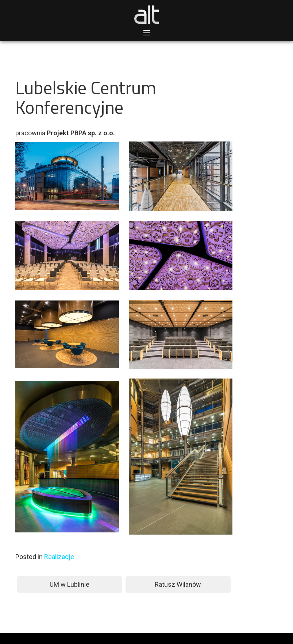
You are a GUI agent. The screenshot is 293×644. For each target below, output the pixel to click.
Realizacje (59, 557)
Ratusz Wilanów (178, 584)
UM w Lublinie (70, 584)
